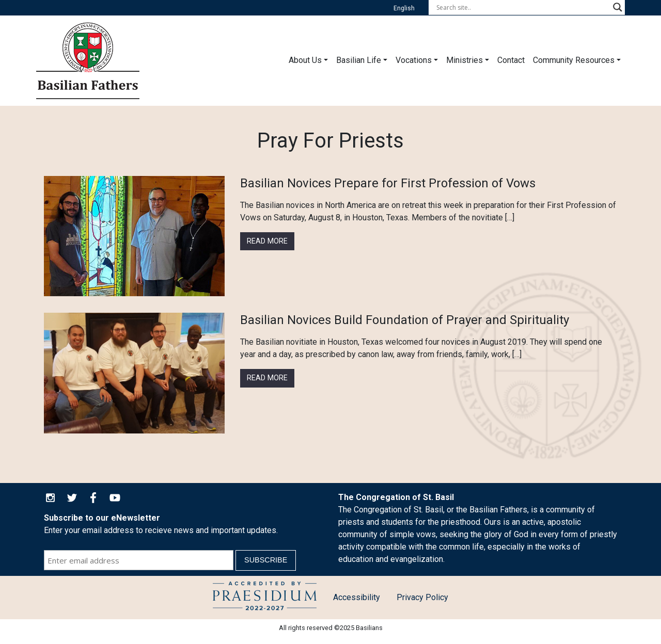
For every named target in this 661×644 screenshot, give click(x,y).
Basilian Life (359, 60)
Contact (511, 60)
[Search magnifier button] (618, 7)
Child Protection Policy (265, 598)
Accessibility (357, 597)
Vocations (414, 60)
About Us (305, 60)
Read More (267, 241)
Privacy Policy (422, 597)
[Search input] (522, 7)
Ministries (465, 60)
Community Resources (574, 60)
